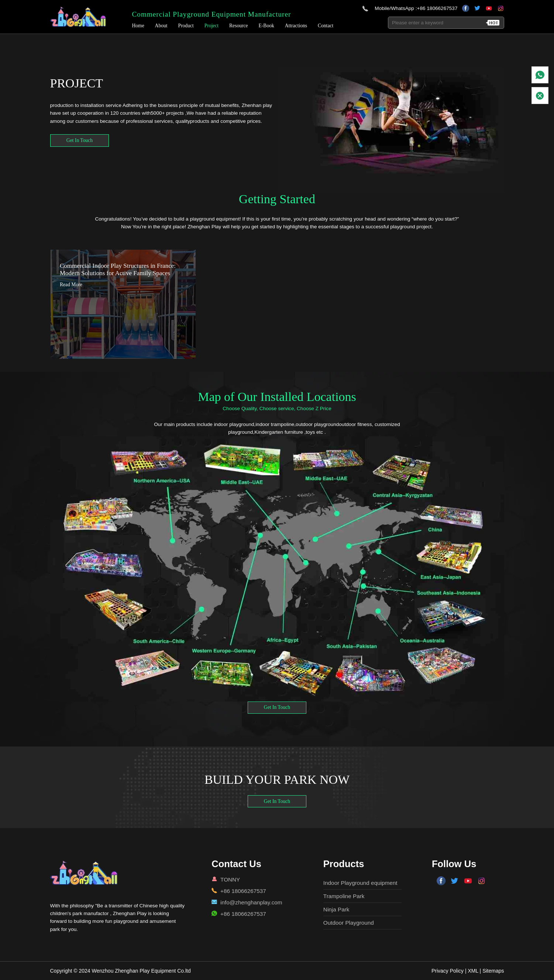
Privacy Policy (448, 971)
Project (212, 27)
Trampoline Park (344, 896)
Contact (326, 27)
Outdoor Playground (349, 923)
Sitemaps (493, 971)
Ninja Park (336, 909)
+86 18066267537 (437, 9)
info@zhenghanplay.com (251, 902)
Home (139, 27)
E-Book (267, 27)
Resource (239, 27)
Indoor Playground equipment (360, 883)
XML (473, 971)
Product (186, 27)
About (162, 27)
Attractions (297, 27)
